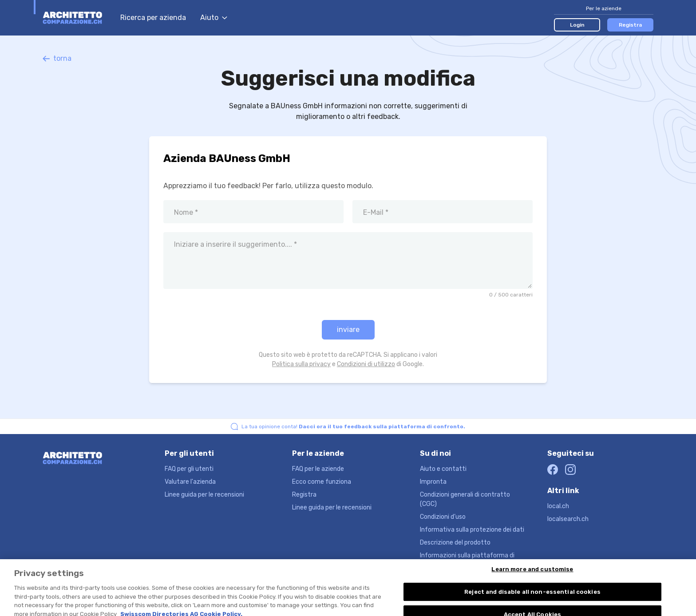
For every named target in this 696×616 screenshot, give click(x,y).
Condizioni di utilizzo (366, 364)
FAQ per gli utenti (189, 469)
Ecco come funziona (322, 482)
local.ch (558, 506)
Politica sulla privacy (301, 364)
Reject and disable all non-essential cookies (532, 598)
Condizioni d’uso (443, 517)
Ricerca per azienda (153, 18)
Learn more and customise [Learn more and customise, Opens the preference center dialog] (532, 575)
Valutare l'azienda (190, 482)
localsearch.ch (568, 519)
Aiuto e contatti (443, 469)
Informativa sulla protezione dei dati (472, 530)
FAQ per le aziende (318, 469)
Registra (630, 25)
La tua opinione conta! (353, 426)
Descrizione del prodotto (455, 543)
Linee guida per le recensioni (204, 495)
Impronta (433, 482)
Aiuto (214, 18)
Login (577, 25)
